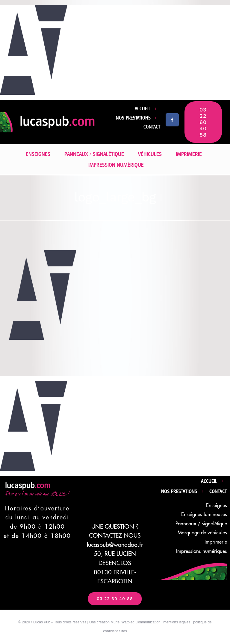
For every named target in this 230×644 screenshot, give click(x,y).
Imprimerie (216, 542)
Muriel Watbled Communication (135, 622)
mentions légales (177, 622)
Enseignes (217, 505)
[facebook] (172, 120)
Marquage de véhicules (202, 533)
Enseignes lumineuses (204, 514)
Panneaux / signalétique (201, 524)
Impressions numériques (202, 551)
